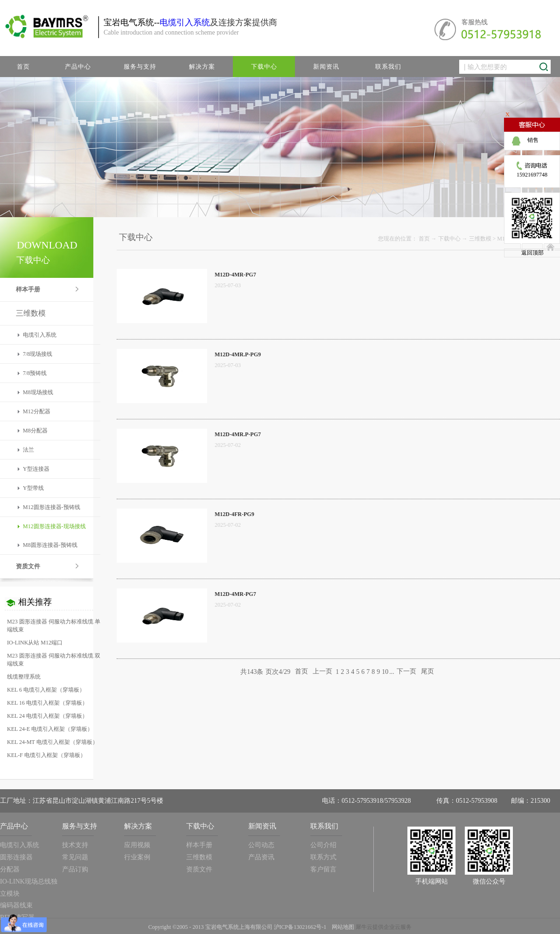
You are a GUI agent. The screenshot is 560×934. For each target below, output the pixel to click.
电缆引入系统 (185, 22)
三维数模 (480, 239)
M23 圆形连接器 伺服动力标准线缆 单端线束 (54, 626)
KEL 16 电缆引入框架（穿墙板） (47, 703)
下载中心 (449, 239)
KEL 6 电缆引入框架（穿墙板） (46, 690)
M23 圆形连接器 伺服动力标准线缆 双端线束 (54, 660)
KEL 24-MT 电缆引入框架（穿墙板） (52, 742)
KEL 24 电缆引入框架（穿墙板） (47, 716)
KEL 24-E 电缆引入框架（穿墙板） (50, 729)
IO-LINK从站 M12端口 (35, 643)
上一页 (322, 672)
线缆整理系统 (24, 677)
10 (385, 672)
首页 (23, 67)
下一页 (406, 672)
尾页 (427, 672)
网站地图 (342, 927)
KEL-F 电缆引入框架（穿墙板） (46, 755)
